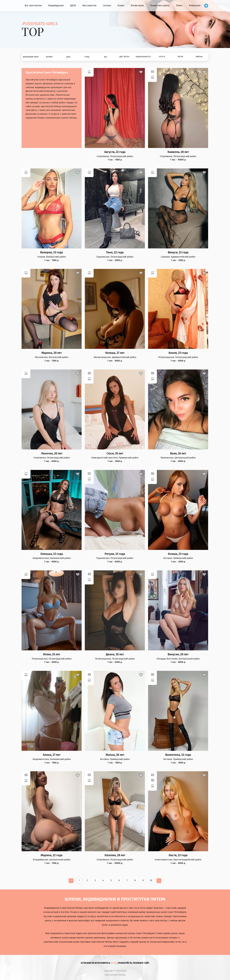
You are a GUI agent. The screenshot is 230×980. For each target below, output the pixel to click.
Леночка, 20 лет (52, 454)
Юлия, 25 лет (52, 654)
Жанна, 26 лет (115, 755)
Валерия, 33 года (52, 252)
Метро (180, 57)
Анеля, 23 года (178, 353)
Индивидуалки (56, 6)
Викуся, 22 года (178, 252)
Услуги (162, 57)
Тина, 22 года (115, 252)
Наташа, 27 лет (115, 353)
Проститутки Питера (115, 975)
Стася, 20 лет (115, 454)
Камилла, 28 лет (178, 152)
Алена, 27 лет (52, 755)
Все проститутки (33, 6)
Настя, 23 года (178, 855)
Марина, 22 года (52, 855)
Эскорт (121, 6)
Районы (199, 57)
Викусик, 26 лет (178, 654)
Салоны (107, 6)
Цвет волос (124, 57)
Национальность (143, 57)
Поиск (179, 6)
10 (151, 880)
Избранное (195, 6)
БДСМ (73, 6)
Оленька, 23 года (52, 554)
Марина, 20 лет (52, 353)
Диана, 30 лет (115, 654)
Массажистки (89, 6)
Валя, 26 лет (178, 454)
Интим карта (137, 6)
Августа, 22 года (115, 152)
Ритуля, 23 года (115, 554)
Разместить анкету (160, 6)
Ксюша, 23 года (178, 554)
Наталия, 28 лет (115, 855)
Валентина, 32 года (178, 755)
